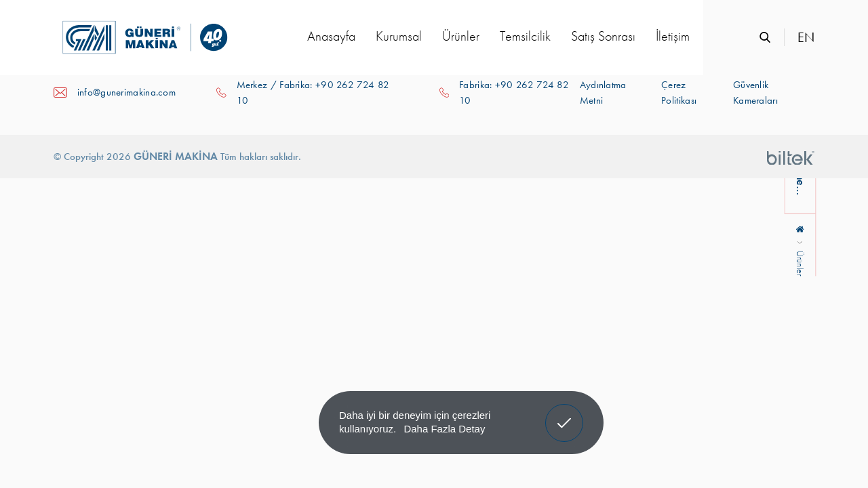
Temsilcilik (525, 36)
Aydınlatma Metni (603, 93)
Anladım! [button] (565, 413)
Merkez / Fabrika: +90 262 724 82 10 (313, 93)
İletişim (673, 36)
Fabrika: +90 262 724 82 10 (514, 93)
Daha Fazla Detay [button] (444, 429)
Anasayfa (331, 36)
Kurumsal (399, 36)
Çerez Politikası (679, 93)
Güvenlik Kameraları (755, 93)
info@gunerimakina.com (126, 92)
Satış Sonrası (603, 36)
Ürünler (461, 36)
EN (806, 37)
